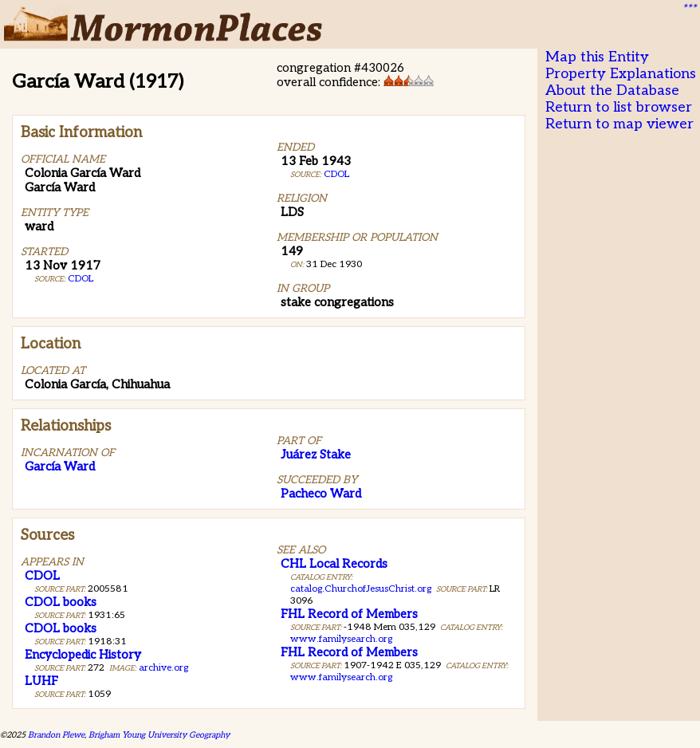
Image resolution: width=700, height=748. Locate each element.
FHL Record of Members (349, 614)
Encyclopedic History (83, 655)
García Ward (60, 467)
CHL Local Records (334, 564)
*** (689, 9)
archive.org (163, 668)
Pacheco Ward (321, 494)
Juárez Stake (316, 455)
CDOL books (61, 602)
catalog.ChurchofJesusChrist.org (361, 589)
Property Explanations (621, 74)
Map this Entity (597, 57)
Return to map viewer (619, 124)
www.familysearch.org (341, 639)
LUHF (41, 681)
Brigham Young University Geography (159, 735)
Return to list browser (619, 107)
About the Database (612, 91)
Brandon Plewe (56, 735)
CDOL (81, 279)
